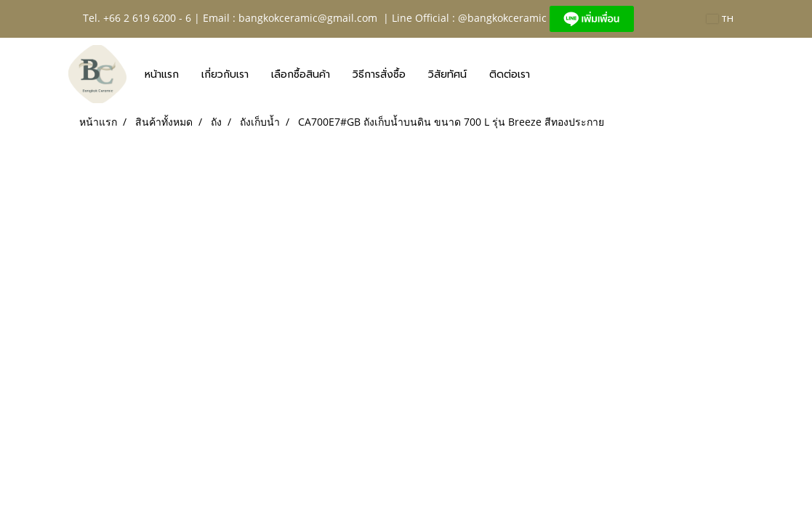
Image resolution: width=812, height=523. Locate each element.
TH (720, 19)
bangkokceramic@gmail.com (308, 18)
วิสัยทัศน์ (447, 74)
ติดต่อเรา (510, 74)
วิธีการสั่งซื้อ (379, 74)
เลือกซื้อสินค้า (301, 74)
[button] (554, 74)
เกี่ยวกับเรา (225, 74)
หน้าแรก (162, 74)
